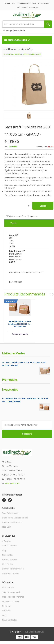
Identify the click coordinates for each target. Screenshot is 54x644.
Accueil (7, 3)
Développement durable (27, 3)
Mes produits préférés (14, 30)
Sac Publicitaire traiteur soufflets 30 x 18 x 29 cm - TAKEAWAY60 (20, 324)
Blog (14, 3)
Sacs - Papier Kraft (24, 49)
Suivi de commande (11, 592)
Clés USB (6, 527)
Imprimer (33, 216)
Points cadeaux (44, 3)
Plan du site (8, 564)
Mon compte (34, 7)
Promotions (10, 380)
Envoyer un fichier (11, 601)
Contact (24, 7)
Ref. (6, 147)
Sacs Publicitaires (9, 49)
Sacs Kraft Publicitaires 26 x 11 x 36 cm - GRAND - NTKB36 (22, 54)
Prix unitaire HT (17, 251)
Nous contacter (12, 483)
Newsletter (8, 555)
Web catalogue (9, 546)
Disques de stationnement (15, 518)
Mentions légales (11, 573)
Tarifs (13, 223)
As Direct (17, 632)
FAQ (17, 7)
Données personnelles (13, 569)
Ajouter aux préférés (17, 216)
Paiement (7, 606)
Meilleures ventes (13, 353)
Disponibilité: (42, 147)
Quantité (14, 235)
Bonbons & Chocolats (12, 522)
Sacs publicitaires (10, 513)
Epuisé (43, 206)
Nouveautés (10, 389)
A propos (7, 541)
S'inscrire (27, 434)
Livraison (6, 611)
